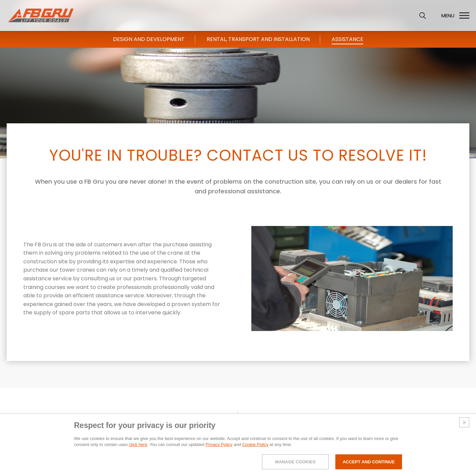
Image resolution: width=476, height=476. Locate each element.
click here (138, 453)
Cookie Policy (255, 453)
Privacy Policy (219, 453)
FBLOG (407, 419)
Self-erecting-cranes (292, 420)
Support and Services (357, 420)
